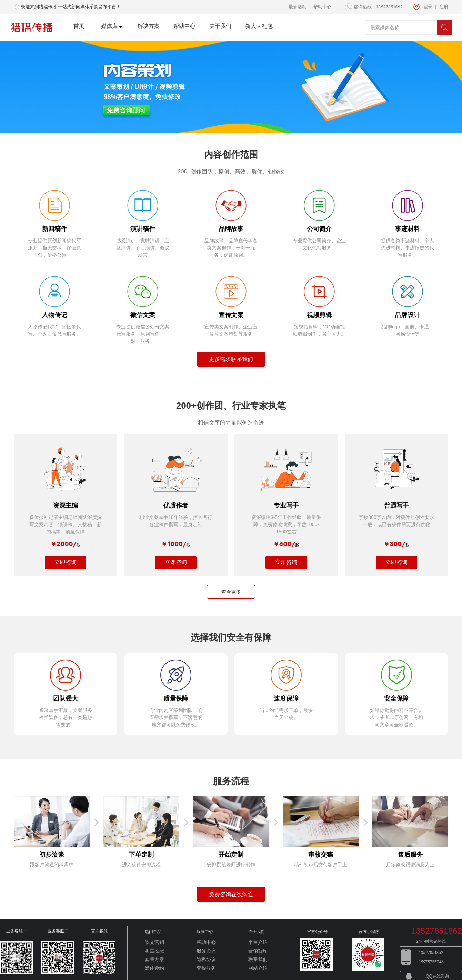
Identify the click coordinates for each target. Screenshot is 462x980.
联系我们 (258, 959)
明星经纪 (154, 951)
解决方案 (149, 26)
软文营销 (154, 942)
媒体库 (109, 26)
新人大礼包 (259, 26)
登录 (428, 7)
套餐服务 (206, 968)
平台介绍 (258, 942)
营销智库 (258, 951)
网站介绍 (258, 968)
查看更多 (231, 592)
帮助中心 (322, 7)
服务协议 (206, 951)
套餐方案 (154, 959)
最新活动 (298, 7)
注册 (444, 7)
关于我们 (220, 26)
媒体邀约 (154, 968)
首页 (79, 26)
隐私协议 (206, 959)
